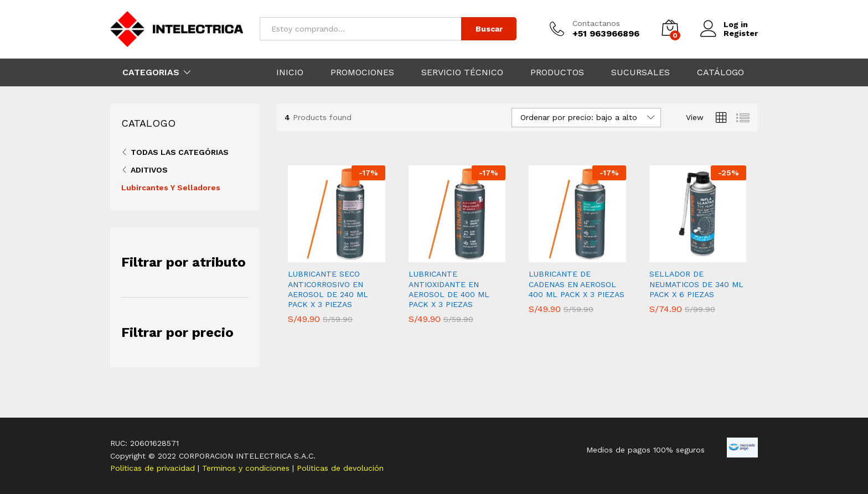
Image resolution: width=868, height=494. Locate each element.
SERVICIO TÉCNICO (462, 72)
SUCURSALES (640, 72)
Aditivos (149, 170)
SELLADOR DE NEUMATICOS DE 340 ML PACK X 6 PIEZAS (696, 284)
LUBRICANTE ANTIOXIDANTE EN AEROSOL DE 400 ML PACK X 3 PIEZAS (449, 289)
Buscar (489, 29)
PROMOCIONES (362, 72)
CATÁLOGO (720, 72)
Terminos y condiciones (247, 468)
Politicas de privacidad (154, 468)
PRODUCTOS (557, 72)
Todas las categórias (180, 152)
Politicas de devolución (340, 468)
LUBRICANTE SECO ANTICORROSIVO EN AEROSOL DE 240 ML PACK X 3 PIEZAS (328, 289)
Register (741, 33)
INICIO (290, 72)
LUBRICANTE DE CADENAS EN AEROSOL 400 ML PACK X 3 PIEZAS (577, 284)
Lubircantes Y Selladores (171, 188)
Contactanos (596, 23)
